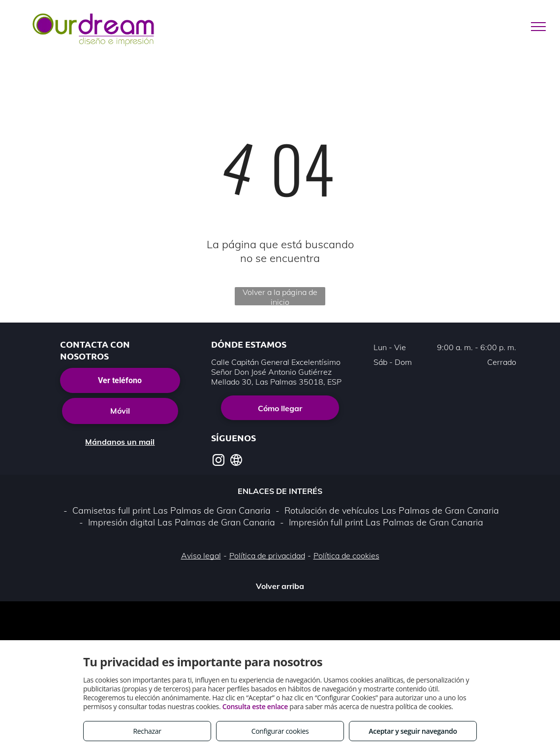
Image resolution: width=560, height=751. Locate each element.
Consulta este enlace (255, 706)
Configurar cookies (280, 731)
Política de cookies (346, 555)
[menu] (538, 27)
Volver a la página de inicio (280, 296)
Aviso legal (201, 555)
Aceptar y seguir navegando (413, 731)
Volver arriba (280, 586)
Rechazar (147, 731)
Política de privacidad (267, 555)
